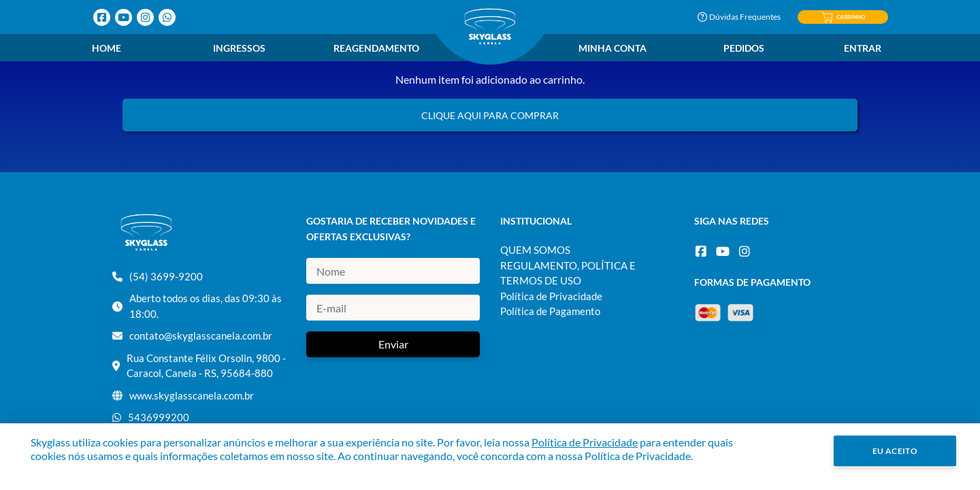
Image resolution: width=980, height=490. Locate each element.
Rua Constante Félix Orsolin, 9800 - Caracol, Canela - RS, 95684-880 (206, 366)
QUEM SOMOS (535, 250)
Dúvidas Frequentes (739, 17)
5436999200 (159, 417)
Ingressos (239, 48)
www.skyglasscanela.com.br (192, 395)
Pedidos (744, 48)
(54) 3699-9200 (166, 276)
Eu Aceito (895, 451)
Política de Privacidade (551, 296)
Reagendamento (376, 48)
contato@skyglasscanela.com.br (201, 336)
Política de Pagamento (550, 311)
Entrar (863, 48)
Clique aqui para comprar (490, 115)
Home (107, 48)
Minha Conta (612, 48)
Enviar (393, 344)
